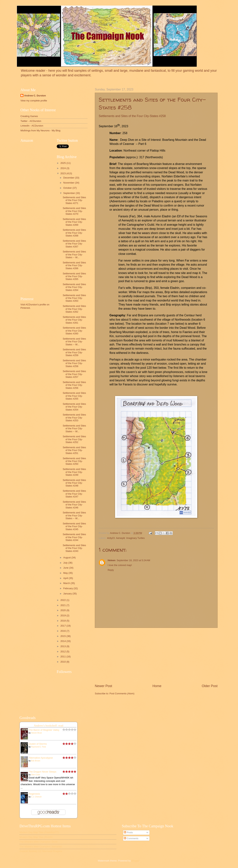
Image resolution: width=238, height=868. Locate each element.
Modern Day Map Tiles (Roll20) (36, 837)
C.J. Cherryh (36, 797)
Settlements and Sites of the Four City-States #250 (74, 461)
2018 (63, 621)
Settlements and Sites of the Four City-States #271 (74, 200)
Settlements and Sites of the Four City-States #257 (74, 374)
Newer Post (103, 686)
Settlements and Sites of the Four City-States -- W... (74, 254)
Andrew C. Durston (35, 96)
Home (157, 686)
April (66, 578)
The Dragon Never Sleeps (42, 772)
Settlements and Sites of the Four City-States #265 (74, 276)
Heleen (112, 560)
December (69, 178)
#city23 (111, 538)
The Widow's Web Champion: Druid (38, 842)
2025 (63, 163)
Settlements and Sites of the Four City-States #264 (74, 287)
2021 (63, 605)
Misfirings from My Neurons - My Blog (40, 130)
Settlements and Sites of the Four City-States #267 (74, 244)
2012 (63, 652)
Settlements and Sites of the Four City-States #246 (74, 505)
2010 (63, 662)
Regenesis (34, 794)
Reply (111, 570)
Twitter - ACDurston (31, 121)
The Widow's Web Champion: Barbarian (41, 847)
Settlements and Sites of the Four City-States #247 (74, 494)
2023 (63, 173)
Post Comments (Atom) (122, 693)
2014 (63, 641)
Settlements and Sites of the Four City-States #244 (74, 537)
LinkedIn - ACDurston (32, 126)
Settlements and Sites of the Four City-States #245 (74, 526)
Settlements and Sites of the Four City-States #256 (74, 385)
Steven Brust (36, 733)
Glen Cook (35, 775)
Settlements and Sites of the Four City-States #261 (74, 320)
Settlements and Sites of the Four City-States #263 (74, 298)
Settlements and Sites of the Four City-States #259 (74, 352)
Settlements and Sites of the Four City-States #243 (74, 548)
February (68, 588)
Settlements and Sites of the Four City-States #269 (74, 222)
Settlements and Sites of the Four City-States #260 (74, 331)
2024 (63, 168)
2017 (63, 626)
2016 (63, 631)
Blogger (136, 861)
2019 (63, 615)
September (69, 193)
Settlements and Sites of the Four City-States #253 (74, 418)
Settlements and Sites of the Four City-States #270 (74, 211)
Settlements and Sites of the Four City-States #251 (74, 450)
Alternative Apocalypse (41, 758)
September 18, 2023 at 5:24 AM (133, 560)
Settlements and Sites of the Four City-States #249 (74, 472)
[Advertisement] (156, 656)
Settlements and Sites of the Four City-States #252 (74, 439)
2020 (63, 610)
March (67, 583)
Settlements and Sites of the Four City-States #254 (74, 407)
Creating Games (29, 116)
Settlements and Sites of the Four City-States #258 (74, 363)
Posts (128, 832)
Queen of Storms (38, 744)
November (69, 183)
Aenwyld (120, 538)
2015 (63, 636)
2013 (63, 646)
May (66, 573)
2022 (63, 600)
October (68, 188)
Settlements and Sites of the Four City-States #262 (74, 309)
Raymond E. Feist (38, 747)
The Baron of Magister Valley (44, 730)
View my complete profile (34, 101)
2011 (63, 657)
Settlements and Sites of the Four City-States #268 (74, 233)
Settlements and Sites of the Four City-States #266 (74, 265)
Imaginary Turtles (135, 538)
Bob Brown (36, 761)
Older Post (210, 686)
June (66, 568)
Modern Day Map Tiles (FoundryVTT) (39, 832)
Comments (131, 838)
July (66, 563)
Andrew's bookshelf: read (49, 725)
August (67, 558)
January (68, 594)
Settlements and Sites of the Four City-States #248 (74, 483)
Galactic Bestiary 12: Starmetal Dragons (41, 851)
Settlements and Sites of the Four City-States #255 (74, 396)
